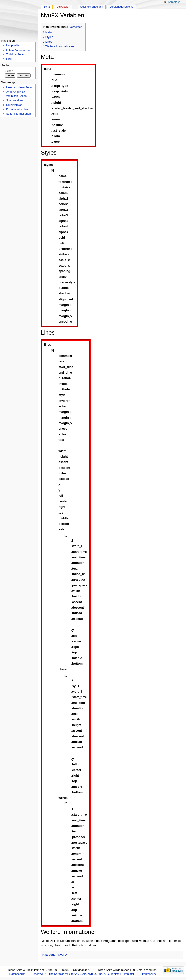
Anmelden (174, 2)
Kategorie (49, 955)
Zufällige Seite (15, 54)
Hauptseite (13, 45)
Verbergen (76, 27)
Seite (47, 7)
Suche (5, 65)
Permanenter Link (17, 109)
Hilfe (9, 59)
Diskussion (63, 7)
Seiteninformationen (18, 114)
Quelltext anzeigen (92, 7)
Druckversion (14, 105)
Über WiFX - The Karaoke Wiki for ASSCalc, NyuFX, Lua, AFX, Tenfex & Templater (83, 974)
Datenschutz (17, 974)
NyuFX (63, 955)
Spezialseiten (14, 100)
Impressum (149, 974)
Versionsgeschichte (122, 7)
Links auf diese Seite (19, 87)
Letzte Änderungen (18, 50)
